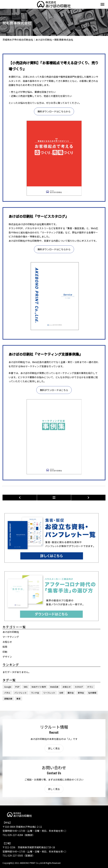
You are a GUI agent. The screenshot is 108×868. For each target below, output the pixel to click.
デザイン (7, 657)
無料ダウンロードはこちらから (54, 111)
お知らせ (7, 642)
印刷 (5, 652)
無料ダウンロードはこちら (54, 390)
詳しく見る (54, 748)
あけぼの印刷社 (11, 632)
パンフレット (21, 693)
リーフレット (49, 693)
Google (8, 687)
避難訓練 (8, 699)
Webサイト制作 (39, 687)
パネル (7, 693)
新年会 (81, 693)
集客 (19, 699)
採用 (5, 647)
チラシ (90, 687)
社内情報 (92, 693)
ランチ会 (35, 693)
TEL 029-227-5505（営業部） (19, 856)
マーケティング (11, 637)
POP (17, 687)
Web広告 (54, 687)
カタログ (79, 687)
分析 (61, 693)
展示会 (71, 693)
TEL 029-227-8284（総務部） (19, 835)
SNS (26, 687)
